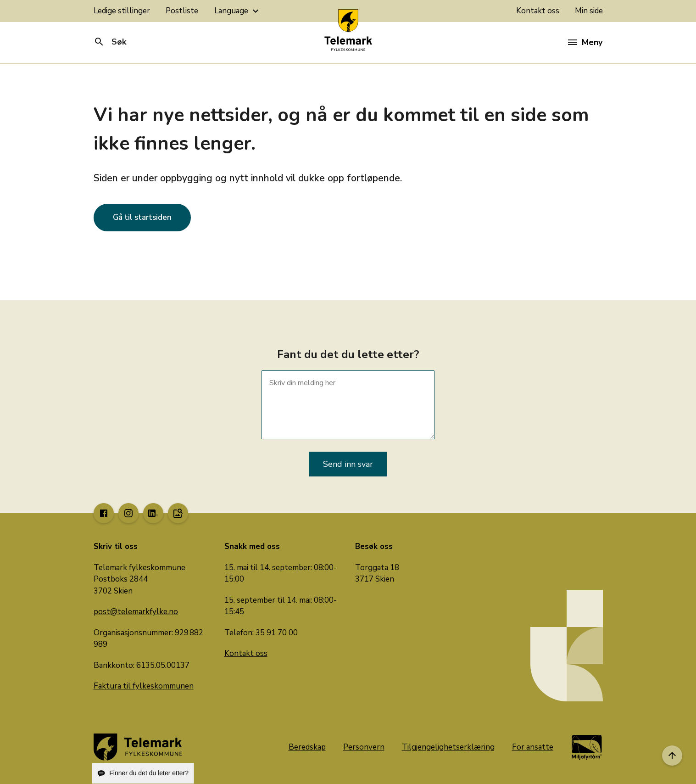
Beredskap (307, 747)
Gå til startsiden (142, 217)
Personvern (364, 747)
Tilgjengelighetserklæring (448, 747)
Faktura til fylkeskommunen (144, 686)
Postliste (182, 11)
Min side (589, 11)
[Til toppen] (672, 756)
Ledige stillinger (122, 11)
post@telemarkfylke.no (136, 612)
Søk (110, 42)
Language (238, 11)
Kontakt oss (538, 11)
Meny (585, 42)
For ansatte (533, 747)
